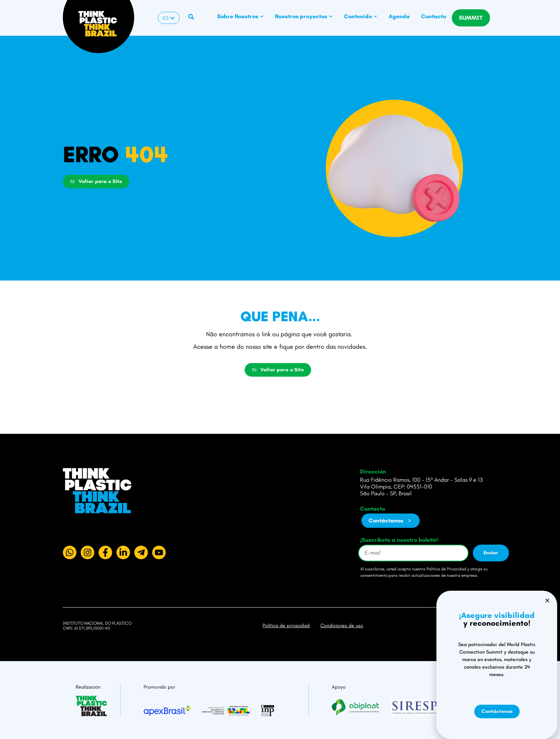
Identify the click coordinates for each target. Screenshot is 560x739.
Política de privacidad (286, 626)
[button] (547, 671)
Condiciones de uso (342, 626)
